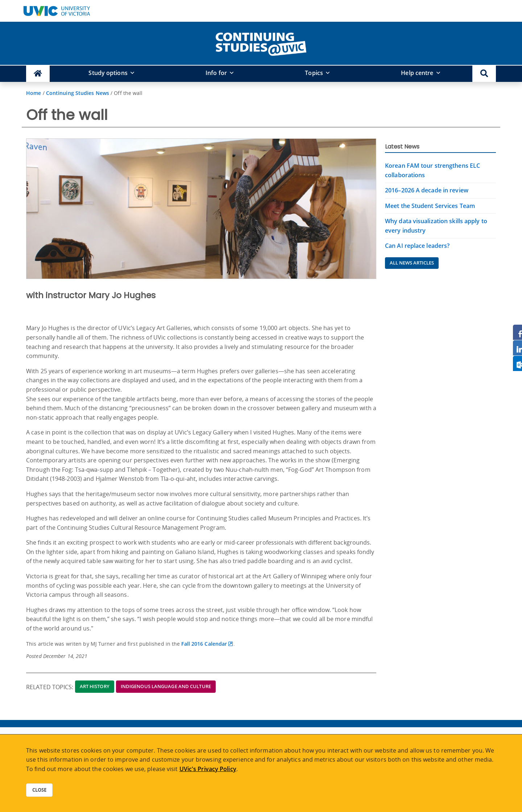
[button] (484, 74)
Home (34, 93)
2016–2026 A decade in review (427, 190)
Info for (216, 73)
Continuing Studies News (78, 93)
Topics (314, 73)
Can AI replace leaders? (417, 246)
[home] (261, 43)
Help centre (417, 73)
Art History (95, 686)
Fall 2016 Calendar (204, 644)
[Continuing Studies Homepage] (38, 74)
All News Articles (412, 263)
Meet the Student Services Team (430, 206)
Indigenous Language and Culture (166, 686)
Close (39, 790)
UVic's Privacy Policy (208, 769)
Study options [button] (108, 73)
